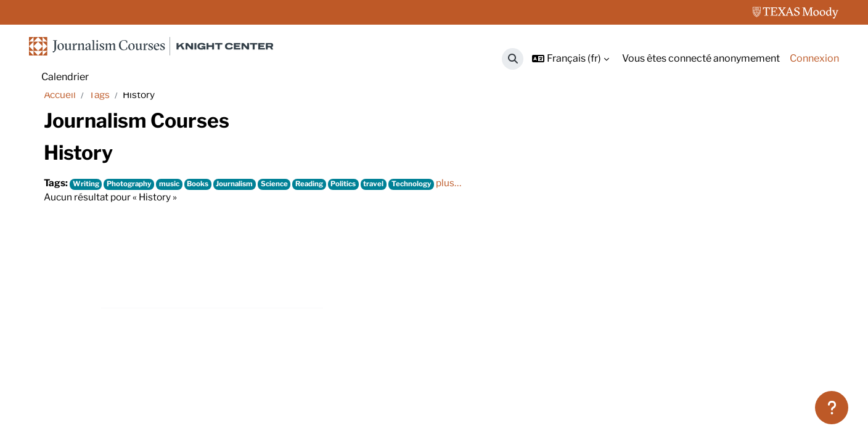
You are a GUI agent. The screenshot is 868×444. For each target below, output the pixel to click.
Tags (102, 134)
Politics (354, 224)
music (173, 224)
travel (385, 224)
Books (203, 224)
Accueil (61, 134)
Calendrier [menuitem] (65, 77)
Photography (131, 224)
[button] (513, 59)
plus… (463, 223)
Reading (317, 224)
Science (281, 224)
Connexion (814, 58)
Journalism (240, 224)
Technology (424, 224)
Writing (87, 224)
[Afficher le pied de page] (832, 408)
